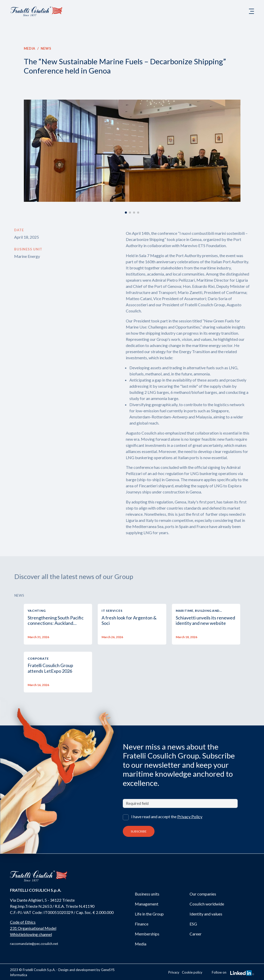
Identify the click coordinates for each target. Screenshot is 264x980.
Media (29, 48)
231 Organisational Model (33, 928)
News (46, 48)
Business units (147, 894)
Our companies (203, 894)
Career (196, 934)
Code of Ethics (23, 922)
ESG (193, 924)
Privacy (174, 972)
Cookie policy (192, 972)
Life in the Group (149, 914)
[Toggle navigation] (251, 11)
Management (147, 904)
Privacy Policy (190, 816)
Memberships (147, 934)
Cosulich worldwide (207, 904)
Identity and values (206, 914)
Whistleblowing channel (31, 934)
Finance (142, 924)
